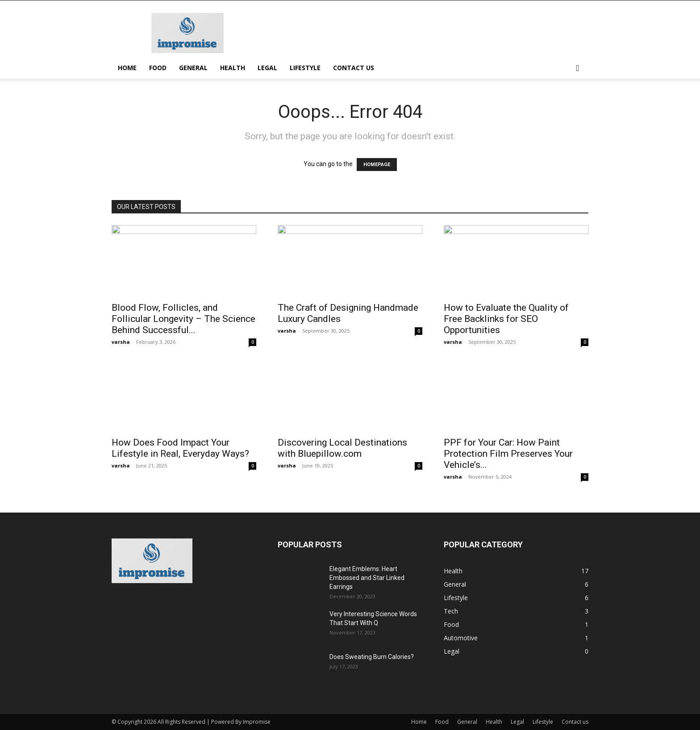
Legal (267, 68)
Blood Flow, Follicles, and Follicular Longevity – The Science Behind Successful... (183, 319)
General (193, 68)
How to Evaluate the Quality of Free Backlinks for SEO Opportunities (506, 319)
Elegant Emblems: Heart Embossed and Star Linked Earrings (367, 578)
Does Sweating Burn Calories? (372, 657)
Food (158, 68)
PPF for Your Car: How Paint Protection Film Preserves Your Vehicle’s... (508, 454)
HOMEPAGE (377, 165)
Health (233, 68)
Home (127, 68)
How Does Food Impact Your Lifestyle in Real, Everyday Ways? (180, 448)
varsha (121, 342)
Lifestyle (305, 68)
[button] (578, 69)
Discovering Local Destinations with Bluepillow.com (342, 448)
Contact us (354, 68)
